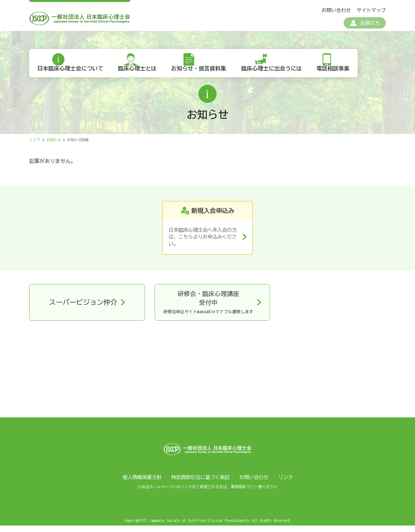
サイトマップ (371, 10)
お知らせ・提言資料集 (205, 74)
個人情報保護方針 (138, 484)
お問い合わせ (336, 10)
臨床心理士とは (141, 74)
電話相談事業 (343, 74)
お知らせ (53, 146)
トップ (35, 146)
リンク (290, 484)
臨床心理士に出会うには (279, 74)
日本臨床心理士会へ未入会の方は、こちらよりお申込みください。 (202, 244)
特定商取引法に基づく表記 (200, 484)
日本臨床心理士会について (72, 74)
